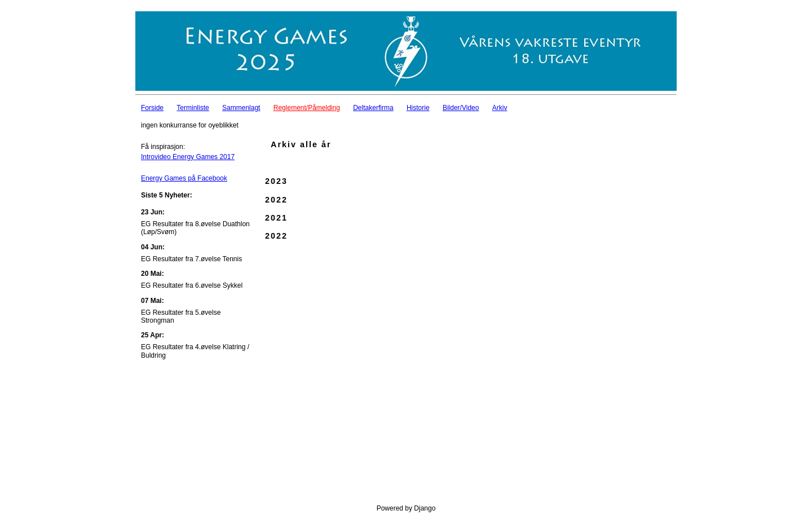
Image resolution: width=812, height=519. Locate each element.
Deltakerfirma (373, 108)
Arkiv (500, 108)
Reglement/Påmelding (307, 108)
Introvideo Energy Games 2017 (188, 157)
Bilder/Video (461, 108)
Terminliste (193, 108)
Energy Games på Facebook (184, 178)
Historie (418, 108)
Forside (152, 108)
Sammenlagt (241, 108)
